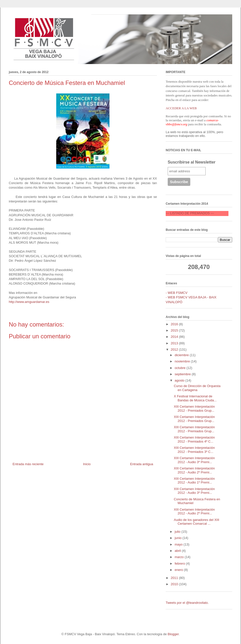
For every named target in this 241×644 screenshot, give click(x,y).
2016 (175, 324)
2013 (175, 343)
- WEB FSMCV (177, 293)
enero (179, 570)
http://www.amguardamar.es (29, 302)
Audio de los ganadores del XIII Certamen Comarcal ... (196, 522)
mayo (179, 544)
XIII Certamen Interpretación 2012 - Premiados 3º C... (194, 450)
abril (178, 551)
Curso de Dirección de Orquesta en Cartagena (197, 388)
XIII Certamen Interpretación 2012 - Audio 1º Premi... (194, 481)
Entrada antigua (142, 464)
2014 (175, 337)
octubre (181, 368)
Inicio (87, 464)
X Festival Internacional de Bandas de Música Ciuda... (195, 398)
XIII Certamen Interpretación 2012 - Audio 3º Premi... (194, 460)
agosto (180, 380)
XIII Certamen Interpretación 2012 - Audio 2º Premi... (194, 470)
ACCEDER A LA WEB (181, 108)
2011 (175, 578)
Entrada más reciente (28, 464)
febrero (180, 563)
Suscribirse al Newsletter (192, 162)
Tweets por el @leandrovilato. (187, 603)
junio (179, 538)
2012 (175, 350)
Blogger (173, 634)
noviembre (183, 361)
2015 (175, 330)
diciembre (182, 355)
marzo (180, 557)
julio (178, 532)
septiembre (183, 374)
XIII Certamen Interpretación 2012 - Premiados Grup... (194, 409)
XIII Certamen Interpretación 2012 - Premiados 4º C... (194, 439)
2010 (175, 584)
